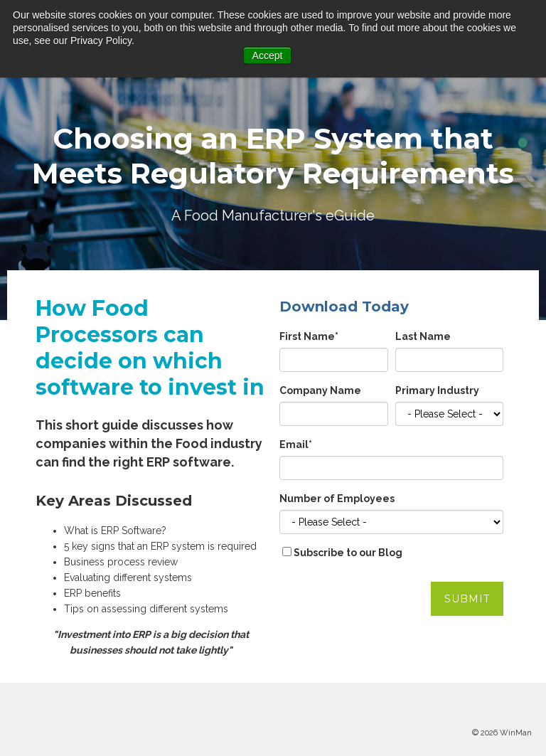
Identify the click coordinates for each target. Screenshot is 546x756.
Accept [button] (268, 55)
